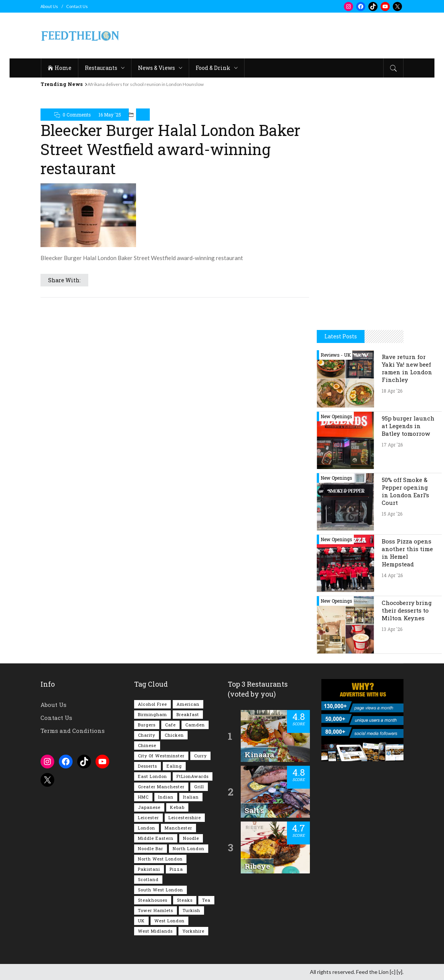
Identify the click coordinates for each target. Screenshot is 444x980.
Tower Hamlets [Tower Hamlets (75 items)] (156, 910)
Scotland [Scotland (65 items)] (148, 879)
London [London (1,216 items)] (147, 828)
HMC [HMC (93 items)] (143, 797)
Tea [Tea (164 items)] (206, 900)
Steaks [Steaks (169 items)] (185, 900)
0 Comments (77, 115)
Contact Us (77, 6)
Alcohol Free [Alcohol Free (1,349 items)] (152, 704)
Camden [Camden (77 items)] (195, 725)
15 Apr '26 (392, 514)
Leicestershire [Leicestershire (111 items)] (185, 817)
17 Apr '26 (392, 445)
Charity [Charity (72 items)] (147, 735)
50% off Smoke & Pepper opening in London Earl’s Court (405, 491)
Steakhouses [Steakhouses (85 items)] (153, 900)
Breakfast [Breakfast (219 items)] (188, 714)
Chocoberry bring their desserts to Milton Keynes (407, 610)
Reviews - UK (336, 355)
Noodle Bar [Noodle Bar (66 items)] (151, 848)
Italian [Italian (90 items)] (191, 797)
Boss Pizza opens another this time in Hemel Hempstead (407, 553)
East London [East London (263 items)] (152, 776)
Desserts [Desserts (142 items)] (147, 766)
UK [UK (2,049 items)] (141, 921)
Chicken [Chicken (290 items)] (174, 735)
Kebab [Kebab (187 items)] (177, 807)
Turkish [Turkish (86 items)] (191, 910)
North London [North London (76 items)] (189, 848)
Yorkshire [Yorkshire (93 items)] (193, 931)
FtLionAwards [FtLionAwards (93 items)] (193, 776)
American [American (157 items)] (188, 704)
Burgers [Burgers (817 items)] (147, 725)
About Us (49, 6)
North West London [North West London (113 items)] (160, 859)
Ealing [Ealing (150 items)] (174, 766)
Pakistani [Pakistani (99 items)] (149, 869)
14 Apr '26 (392, 575)
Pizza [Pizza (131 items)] (176, 869)
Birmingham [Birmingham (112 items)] (152, 714)
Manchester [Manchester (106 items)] (178, 828)
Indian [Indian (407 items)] (166, 797)
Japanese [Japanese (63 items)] (149, 807)
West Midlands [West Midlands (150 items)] (155, 931)
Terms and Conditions (73, 731)
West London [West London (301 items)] (169, 921)
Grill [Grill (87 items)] (199, 787)
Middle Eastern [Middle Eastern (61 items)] (156, 838)
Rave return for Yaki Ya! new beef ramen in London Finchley (407, 368)
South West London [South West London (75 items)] (160, 890)
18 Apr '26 (392, 391)
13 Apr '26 (392, 629)
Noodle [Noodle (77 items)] (191, 838)
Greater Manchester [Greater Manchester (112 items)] (161, 787)
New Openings (336, 416)
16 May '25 (110, 115)
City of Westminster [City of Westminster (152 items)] (161, 756)
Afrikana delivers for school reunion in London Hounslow (146, 84)
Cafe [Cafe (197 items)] (170, 725)
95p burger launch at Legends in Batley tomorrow (408, 426)
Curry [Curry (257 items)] (200, 756)
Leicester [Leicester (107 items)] (148, 817)
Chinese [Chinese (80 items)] (147, 745)
